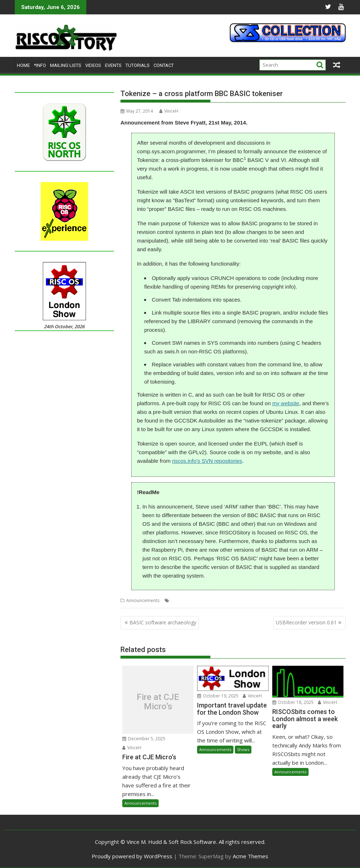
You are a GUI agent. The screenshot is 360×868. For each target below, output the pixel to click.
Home (23, 65)
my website (286, 403)
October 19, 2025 (218, 696)
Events (113, 65)
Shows (243, 749)
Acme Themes (250, 856)
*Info (40, 65)
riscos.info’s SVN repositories (207, 461)
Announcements (143, 600)
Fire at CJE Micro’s (158, 702)
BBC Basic (181, 600)
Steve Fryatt (206, 600)
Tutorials (138, 65)
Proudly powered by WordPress (132, 856)
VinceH (169, 111)
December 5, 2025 (144, 739)
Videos (93, 65)
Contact (164, 65)
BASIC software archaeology (163, 622)
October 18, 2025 (293, 702)
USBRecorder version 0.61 (306, 622)
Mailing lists (66, 65)
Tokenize (230, 600)
